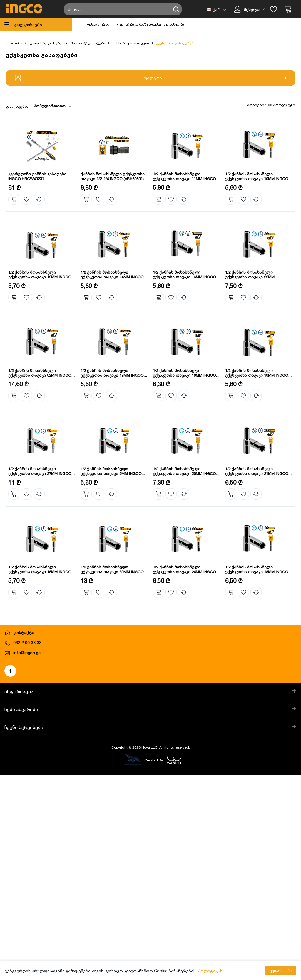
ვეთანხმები (281, 971)
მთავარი (15, 43)
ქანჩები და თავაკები (131, 43)
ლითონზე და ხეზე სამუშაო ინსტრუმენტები (67, 43)
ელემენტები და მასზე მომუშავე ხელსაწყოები (150, 24)
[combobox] (51, 106)
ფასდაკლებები (98, 24)
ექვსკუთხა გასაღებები (176, 43)
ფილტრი (150, 78)
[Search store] (123, 9)
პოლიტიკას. (211, 971)
